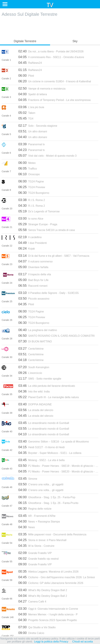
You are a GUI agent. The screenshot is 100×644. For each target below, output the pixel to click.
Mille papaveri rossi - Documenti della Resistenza (52, 534)
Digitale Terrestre (25, 41)
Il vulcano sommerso (35, 261)
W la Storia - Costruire (36, 546)
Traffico (28, 168)
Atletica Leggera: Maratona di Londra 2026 (48, 571)
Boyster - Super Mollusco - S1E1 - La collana (50, 453)
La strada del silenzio (36, 410)
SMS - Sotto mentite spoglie (40, 378)
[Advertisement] (50, 27)
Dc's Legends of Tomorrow (39, 211)
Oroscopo (29, 174)
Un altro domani (33, 131)
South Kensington (34, 367)
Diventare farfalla (33, 267)
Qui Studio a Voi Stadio (37, 627)
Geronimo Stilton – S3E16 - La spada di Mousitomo (54, 441)
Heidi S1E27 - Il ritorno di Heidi (41, 447)
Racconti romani (33, 286)
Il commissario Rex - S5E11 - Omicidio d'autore (51, 57)
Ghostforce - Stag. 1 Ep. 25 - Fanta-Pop (47, 497)
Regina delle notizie (35, 508)
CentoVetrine (31, 348)
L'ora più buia (31, 107)
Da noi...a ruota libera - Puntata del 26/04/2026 (51, 51)
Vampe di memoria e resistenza (42, 88)
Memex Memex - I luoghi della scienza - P (48, 614)
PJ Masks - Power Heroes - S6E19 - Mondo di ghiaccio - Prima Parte (58, 466)
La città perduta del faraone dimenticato (47, 386)
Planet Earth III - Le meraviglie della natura (49, 397)
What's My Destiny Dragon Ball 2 (43, 590)
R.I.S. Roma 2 (32, 200)
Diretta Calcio (31, 633)
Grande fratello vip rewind (38, 558)
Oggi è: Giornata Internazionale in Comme (48, 609)
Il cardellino (30, 237)
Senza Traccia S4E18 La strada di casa (47, 230)
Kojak (27, 248)
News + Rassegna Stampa (39, 521)
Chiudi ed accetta (83, 642)
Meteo (27, 163)
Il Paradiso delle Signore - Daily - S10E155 (49, 293)
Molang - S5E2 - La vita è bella (41, 460)
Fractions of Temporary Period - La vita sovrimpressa (54, 100)
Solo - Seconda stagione (38, 126)
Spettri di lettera (33, 94)
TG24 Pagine (31, 181)
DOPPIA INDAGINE (35, 404)
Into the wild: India (34, 391)
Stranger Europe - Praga (38, 224)
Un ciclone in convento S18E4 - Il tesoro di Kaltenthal (55, 81)
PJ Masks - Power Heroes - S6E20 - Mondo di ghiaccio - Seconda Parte (58, 471)
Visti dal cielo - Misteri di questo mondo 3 (47, 155)
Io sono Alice (31, 218)
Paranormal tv (32, 144)
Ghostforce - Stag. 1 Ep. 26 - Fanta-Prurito (48, 503)
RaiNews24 (30, 63)
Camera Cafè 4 (32, 601)
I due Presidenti (33, 243)
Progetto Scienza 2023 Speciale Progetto (48, 620)
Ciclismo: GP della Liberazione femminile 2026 (51, 583)
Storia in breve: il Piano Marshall (42, 540)
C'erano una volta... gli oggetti (41, 484)
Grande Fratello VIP (35, 553)
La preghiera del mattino (38, 330)
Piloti (26, 75)
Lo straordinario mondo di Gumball (44, 423)
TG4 (26, 118)
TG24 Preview (32, 187)
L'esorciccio (30, 373)
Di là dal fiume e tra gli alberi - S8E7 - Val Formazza (54, 256)
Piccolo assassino (34, 298)
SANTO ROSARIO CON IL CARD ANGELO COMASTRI (56, 336)
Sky (75, 41)
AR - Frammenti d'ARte (37, 516)
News (27, 527)
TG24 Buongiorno (34, 193)
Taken (27, 113)
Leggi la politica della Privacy (51, 642)
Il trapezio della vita (35, 274)
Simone (28, 478)
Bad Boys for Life (33, 280)
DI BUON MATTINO (35, 341)
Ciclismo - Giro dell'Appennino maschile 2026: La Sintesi (57, 577)
